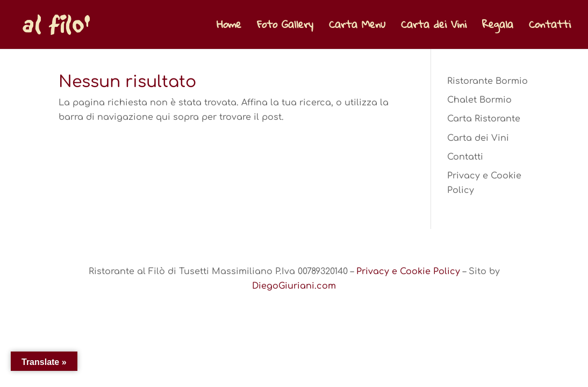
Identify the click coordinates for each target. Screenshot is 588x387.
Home (229, 28)
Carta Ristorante (484, 119)
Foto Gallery (285, 28)
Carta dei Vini (434, 28)
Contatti (550, 28)
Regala (498, 28)
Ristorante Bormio (487, 81)
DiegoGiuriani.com (294, 286)
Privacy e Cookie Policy (408, 271)
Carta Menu (357, 28)
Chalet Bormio (479, 100)
